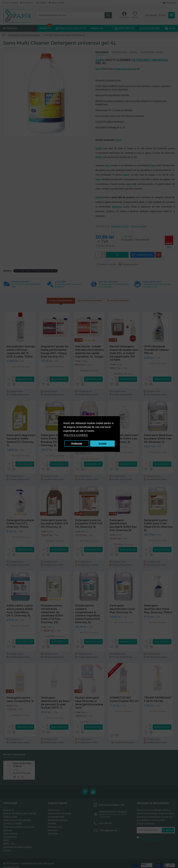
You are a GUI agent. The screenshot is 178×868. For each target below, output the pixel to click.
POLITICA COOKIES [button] (76, 435)
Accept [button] (103, 443)
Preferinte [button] (77, 443)
